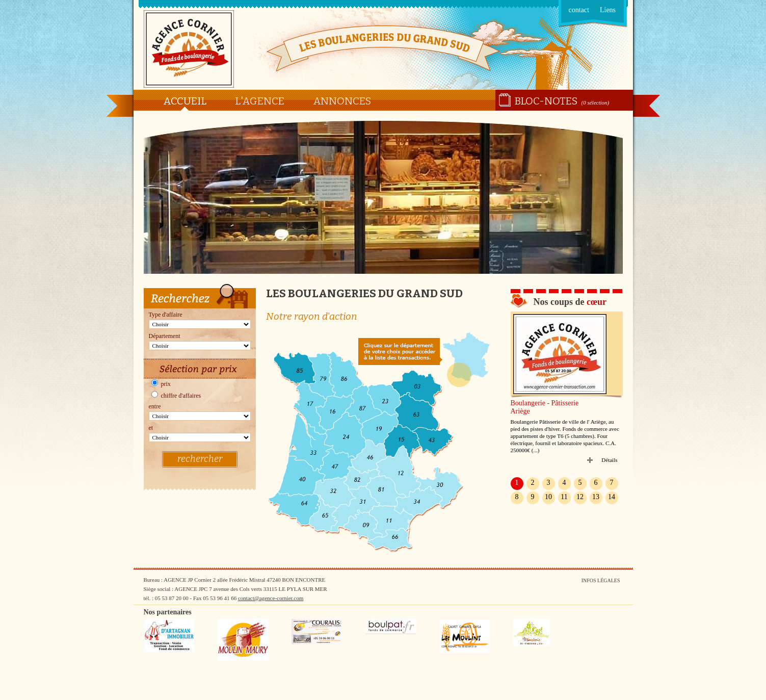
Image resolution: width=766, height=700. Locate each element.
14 (612, 497)
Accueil (185, 101)
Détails (609, 460)
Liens (608, 10)
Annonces (342, 101)
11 (564, 497)
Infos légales (601, 580)
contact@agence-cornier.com (271, 598)
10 (548, 497)
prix (161, 384)
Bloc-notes (546, 101)
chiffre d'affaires (176, 396)
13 (596, 497)
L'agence (260, 101)
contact (579, 10)
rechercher (200, 459)
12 (580, 497)
